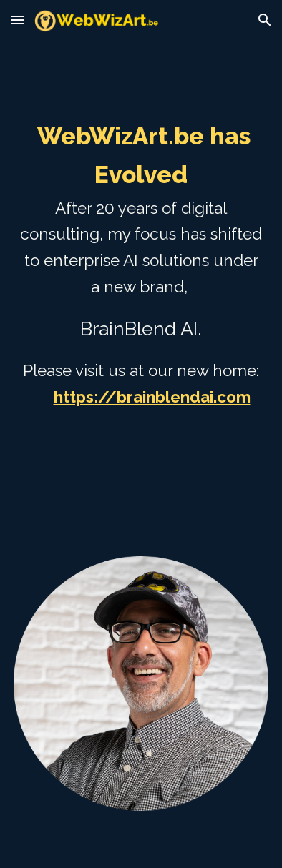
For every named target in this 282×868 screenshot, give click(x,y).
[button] (17, 20)
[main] (141, 290)
